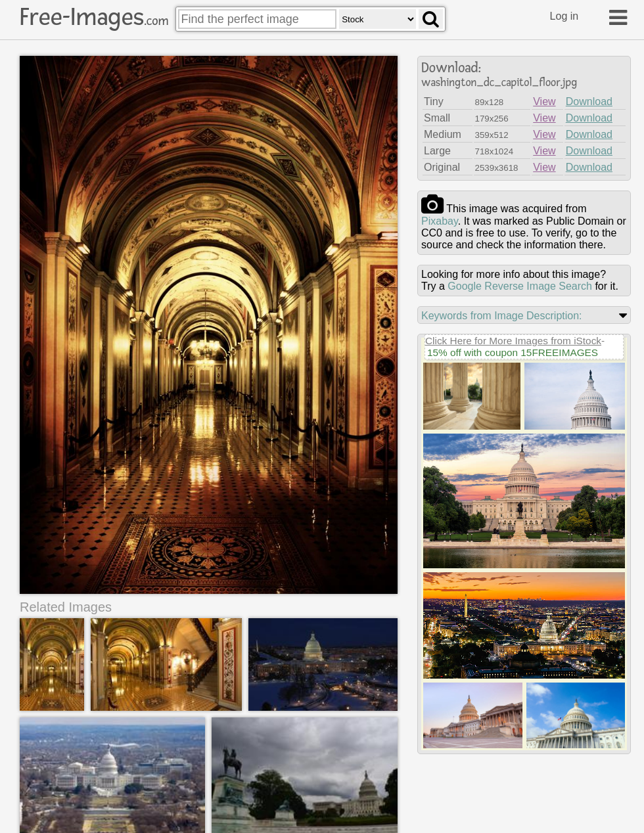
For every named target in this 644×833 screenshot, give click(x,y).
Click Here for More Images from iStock (513, 341)
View (544, 101)
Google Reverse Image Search (520, 286)
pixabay (440, 221)
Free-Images (94, 17)
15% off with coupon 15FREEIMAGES (513, 352)
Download (589, 101)
